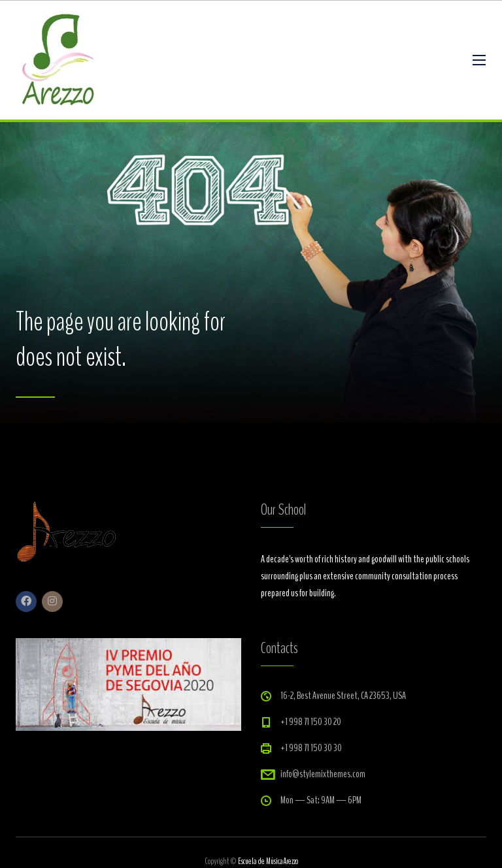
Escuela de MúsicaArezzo (268, 861)
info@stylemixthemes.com (323, 774)
